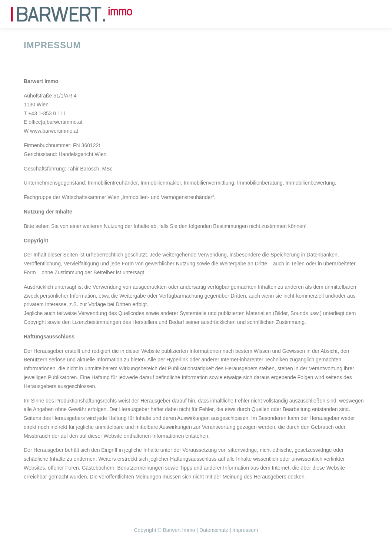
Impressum (245, 530)
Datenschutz (214, 530)
